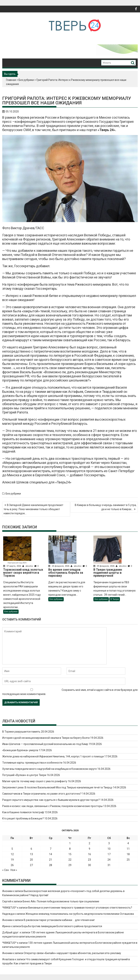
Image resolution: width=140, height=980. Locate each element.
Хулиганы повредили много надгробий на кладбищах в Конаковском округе (50, 769)
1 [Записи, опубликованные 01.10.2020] (70, 843)
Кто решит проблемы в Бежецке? (23, 818)
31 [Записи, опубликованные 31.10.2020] (109, 865)
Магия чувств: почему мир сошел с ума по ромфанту (35, 781)
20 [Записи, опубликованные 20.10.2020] (31, 860)
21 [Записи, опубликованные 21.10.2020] (51, 860)
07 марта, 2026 (12, 566)
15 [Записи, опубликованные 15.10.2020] (70, 854)
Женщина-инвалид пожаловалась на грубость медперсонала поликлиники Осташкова (80, 914)
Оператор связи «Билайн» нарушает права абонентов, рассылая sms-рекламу (72, 953)
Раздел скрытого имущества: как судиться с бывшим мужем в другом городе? (51, 800)
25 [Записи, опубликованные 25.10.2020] (128, 860)
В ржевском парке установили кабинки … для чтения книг (59, 920)
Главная (11, 80)
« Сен (6, 870)
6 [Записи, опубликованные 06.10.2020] (31, 849)
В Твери (115, 599)
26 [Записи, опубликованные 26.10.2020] (12, 865)
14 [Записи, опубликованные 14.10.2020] (51, 854)
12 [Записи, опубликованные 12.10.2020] (12, 854)
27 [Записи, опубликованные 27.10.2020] (31, 865)
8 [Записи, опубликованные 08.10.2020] (70, 849)
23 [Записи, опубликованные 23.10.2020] (89, 860)
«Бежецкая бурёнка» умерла (20, 750)
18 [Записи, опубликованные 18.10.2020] (128, 854)
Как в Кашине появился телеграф (23, 812)
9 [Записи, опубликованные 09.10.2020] (89, 849)
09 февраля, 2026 (104, 566)
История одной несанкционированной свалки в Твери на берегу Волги (46, 738)
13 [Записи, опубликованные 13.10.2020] (31, 854)
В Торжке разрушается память (21, 732)
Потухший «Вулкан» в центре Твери (24, 775)
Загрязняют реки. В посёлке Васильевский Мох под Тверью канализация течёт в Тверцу (57, 787)
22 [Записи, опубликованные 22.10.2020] (70, 860)
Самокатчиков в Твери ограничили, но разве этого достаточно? (42, 794)
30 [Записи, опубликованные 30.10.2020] (89, 865)
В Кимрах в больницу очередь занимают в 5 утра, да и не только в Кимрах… (106, 507)
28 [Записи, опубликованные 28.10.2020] (51, 865)
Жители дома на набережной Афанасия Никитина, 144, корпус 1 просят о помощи (53, 756)
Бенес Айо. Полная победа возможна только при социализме (61, 901)
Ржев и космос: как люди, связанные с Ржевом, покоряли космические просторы (52, 806)
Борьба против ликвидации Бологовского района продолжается (62, 926)
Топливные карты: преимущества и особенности (32, 763)
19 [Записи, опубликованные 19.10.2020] (12, 860)
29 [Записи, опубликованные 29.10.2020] (70, 865)
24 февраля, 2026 (59, 566)
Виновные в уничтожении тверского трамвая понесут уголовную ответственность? (80, 908)
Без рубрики (26, 80)
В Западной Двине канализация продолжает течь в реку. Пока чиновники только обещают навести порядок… (33, 509)
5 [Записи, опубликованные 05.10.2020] (12, 849)
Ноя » (14, 870)
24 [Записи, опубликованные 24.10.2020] (109, 860)
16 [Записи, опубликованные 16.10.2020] (89, 854)
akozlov (28, 566)
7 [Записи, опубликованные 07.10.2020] (51, 849)
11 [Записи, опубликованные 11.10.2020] (128, 849)
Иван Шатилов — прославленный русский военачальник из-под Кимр (45, 744)
